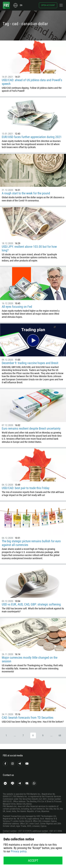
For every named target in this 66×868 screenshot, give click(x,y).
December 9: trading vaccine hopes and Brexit (30, 363)
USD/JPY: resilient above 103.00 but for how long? (29, 248)
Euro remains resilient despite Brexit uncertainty (31, 428)
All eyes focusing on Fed (17, 307)
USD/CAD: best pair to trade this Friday (26, 488)
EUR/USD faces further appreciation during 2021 (32, 137)
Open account (48, 5)
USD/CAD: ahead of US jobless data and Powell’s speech (32, 82)
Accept (33, 861)
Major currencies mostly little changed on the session (30, 659)
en (21, 5)
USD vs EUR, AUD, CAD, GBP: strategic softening (31, 604)
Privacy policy (19, 851)
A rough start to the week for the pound (26, 193)
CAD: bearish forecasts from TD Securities (28, 718)
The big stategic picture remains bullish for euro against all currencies (31, 543)
